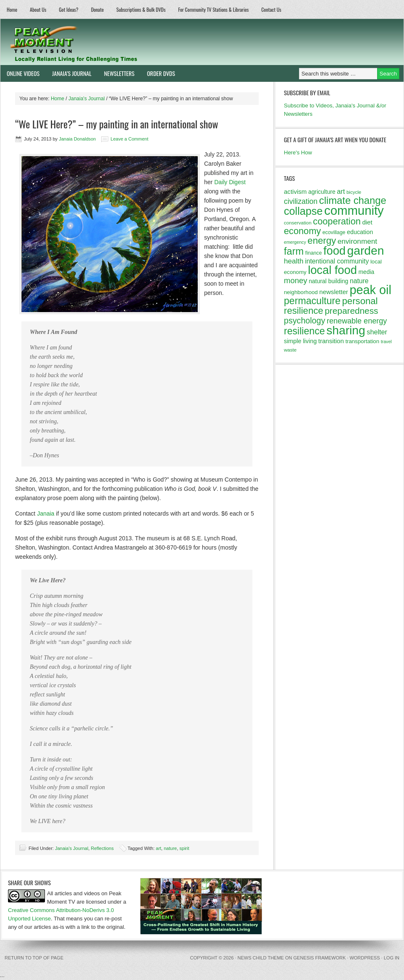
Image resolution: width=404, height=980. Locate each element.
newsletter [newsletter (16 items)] (334, 292)
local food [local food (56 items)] (332, 270)
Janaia (46, 513)
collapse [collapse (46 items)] (303, 211)
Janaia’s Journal (69, 73)
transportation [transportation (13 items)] (362, 341)
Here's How (298, 152)
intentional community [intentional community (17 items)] (337, 261)
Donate (97, 9)
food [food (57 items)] (334, 251)
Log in (392, 958)
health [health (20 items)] (294, 261)
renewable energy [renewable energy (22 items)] (357, 321)
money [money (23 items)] (296, 280)
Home (12, 9)
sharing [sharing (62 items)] (346, 330)
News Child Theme (261, 958)
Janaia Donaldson (77, 139)
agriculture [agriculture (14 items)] (322, 192)
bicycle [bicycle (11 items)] (354, 192)
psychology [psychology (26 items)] (304, 321)
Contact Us (271, 9)
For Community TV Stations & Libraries (213, 9)
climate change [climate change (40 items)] (353, 200)
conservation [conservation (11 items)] (298, 223)
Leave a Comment (129, 139)
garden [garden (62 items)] (366, 250)
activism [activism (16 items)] (295, 192)
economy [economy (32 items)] (302, 231)
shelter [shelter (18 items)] (377, 332)
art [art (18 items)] (341, 191)
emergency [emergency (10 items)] (295, 242)
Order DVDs (158, 73)
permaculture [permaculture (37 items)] (312, 301)
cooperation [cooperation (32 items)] (337, 221)
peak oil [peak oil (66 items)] (370, 290)
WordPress (365, 958)
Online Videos (20, 73)
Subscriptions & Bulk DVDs (141, 9)
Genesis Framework (320, 958)
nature (170, 848)
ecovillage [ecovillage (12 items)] (334, 232)
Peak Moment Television (98, 42)
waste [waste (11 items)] (290, 350)
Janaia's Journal (72, 848)
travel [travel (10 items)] (386, 341)
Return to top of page (34, 958)
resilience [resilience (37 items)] (304, 331)
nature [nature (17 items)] (359, 281)
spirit (184, 848)
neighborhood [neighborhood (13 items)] (301, 292)
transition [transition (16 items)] (331, 341)
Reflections (102, 848)
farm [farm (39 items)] (294, 251)
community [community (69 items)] (354, 210)
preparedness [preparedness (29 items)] (351, 311)
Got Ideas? (69, 9)
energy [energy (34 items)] (322, 241)
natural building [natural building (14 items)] (328, 281)
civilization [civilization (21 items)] (301, 201)
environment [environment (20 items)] (357, 241)
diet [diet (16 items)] (367, 222)
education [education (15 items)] (360, 232)
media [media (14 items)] (366, 272)
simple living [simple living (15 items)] (300, 341)
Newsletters (119, 73)
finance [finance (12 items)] (314, 253)
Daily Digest (230, 182)
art (159, 848)
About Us (38, 9)
